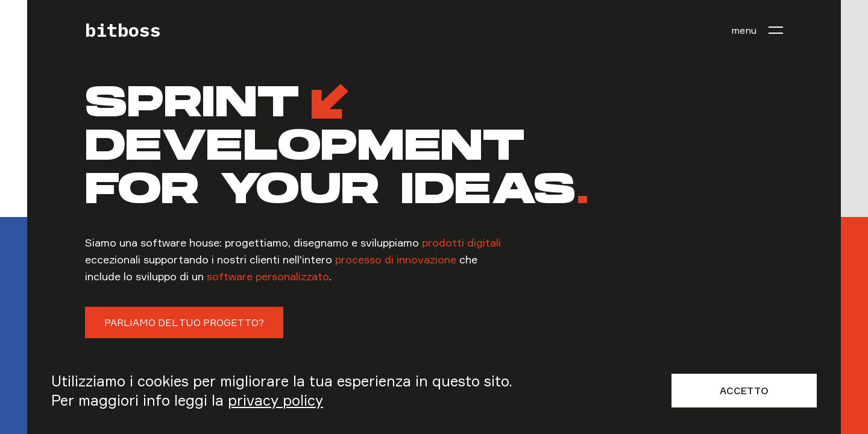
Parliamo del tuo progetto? (184, 322)
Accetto (744, 391)
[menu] (757, 30)
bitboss (123, 30)
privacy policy (275, 400)
